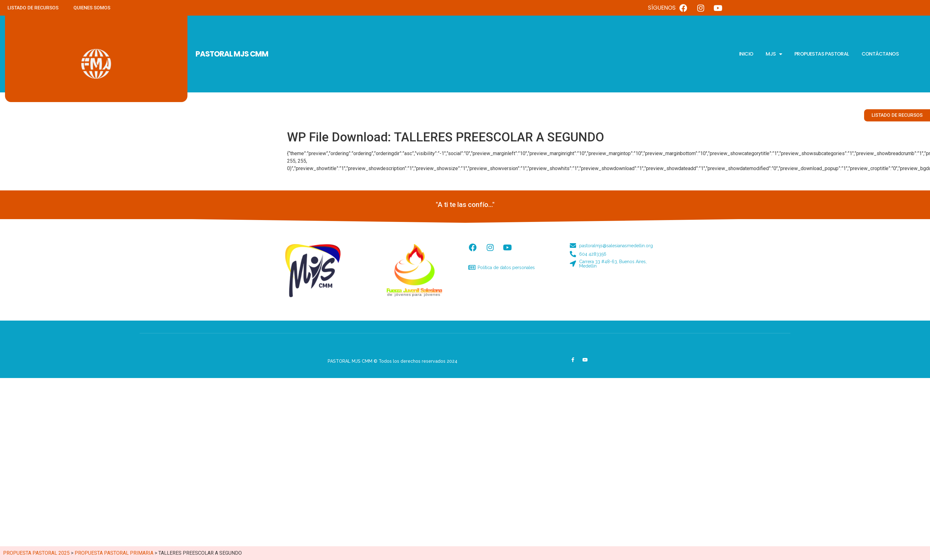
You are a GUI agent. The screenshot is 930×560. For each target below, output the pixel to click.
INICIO (746, 54)
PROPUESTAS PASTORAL (822, 54)
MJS (774, 54)
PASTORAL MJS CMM (232, 54)
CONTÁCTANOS (880, 54)
